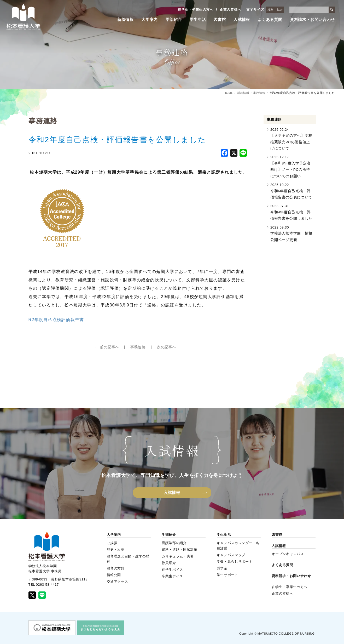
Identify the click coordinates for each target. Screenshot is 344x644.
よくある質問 (270, 20)
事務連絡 (259, 93)
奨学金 (222, 568)
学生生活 (198, 20)
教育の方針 (116, 568)
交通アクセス (118, 582)
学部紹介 (174, 20)
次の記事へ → (169, 347)
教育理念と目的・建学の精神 (128, 559)
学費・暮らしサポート (235, 562)
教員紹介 (169, 563)
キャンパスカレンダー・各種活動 (238, 546)
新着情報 (126, 20)
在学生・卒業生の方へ (195, 10)
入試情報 (242, 20)
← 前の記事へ (107, 347)
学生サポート (228, 575)
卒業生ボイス (172, 576)
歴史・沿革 (116, 549)
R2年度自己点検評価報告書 (56, 320)
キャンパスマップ (231, 555)
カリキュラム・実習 (178, 556)
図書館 (220, 20)
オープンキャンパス (288, 554)
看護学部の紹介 (174, 543)
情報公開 (114, 575)
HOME (229, 93)
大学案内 (150, 20)
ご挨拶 (112, 543)
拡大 (280, 10)
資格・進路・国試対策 (179, 549)
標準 (270, 10)
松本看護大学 (23, 17)
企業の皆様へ (230, 10)
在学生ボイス (172, 570)
